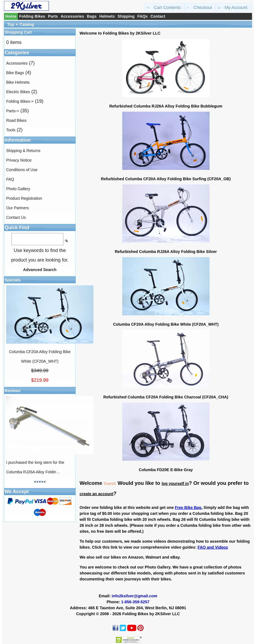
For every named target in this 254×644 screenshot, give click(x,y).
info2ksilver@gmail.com (135, 596)
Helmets (107, 16)
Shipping (126, 16)
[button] (165, 8)
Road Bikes (16, 120)
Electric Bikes (18, 92)
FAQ (10, 179)
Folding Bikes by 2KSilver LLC (151, 614)
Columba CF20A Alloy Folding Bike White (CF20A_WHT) (166, 324)
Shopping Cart (18, 32)
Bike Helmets (18, 82)
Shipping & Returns (23, 151)
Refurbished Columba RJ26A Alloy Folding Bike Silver (166, 252)
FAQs (142, 16)
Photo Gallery (18, 189)
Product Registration (24, 198)
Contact (158, 16)
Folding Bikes (32, 16)
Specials (13, 280)
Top (11, 24)
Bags (92, 16)
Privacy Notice (19, 160)
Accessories (72, 16)
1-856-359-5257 (135, 602)
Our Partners (17, 208)
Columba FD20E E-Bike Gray (166, 470)
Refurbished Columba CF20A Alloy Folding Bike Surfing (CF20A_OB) (166, 179)
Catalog (27, 24)
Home (11, 16)
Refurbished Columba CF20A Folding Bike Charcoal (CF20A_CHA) (166, 397)
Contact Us (16, 217)
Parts (53, 16)
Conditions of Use (22, 170)
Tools (11, 130)
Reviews (13, 391)
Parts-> (13, 111)
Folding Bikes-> (20, 101)
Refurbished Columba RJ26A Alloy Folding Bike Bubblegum (166, 106)
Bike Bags (15, 73)
